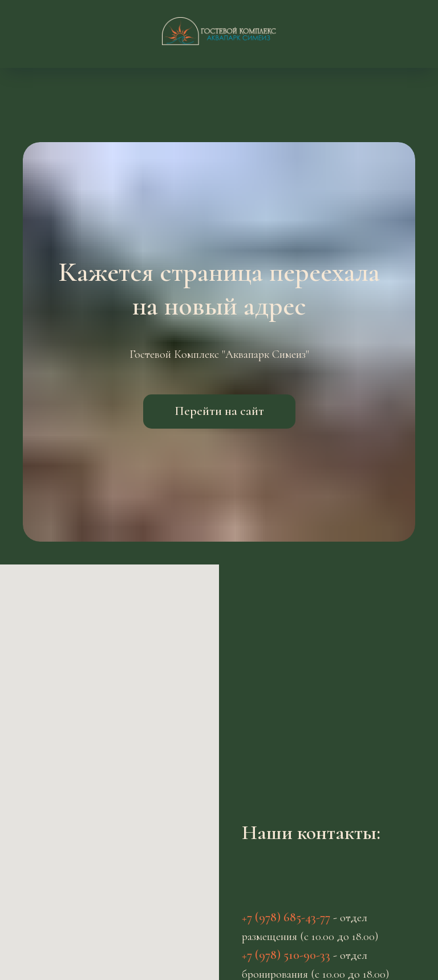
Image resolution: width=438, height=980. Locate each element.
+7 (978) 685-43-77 (286, 917)
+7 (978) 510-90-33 (286, 955)
